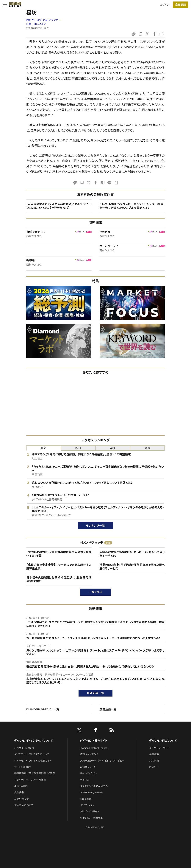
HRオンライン (87, 805)
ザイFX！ (85, 780)
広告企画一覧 (108, 709)
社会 (29, 24)
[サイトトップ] (14, 5)
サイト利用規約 (22, 767)
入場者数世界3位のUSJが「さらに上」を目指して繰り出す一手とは (132, 554)
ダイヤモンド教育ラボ (91, 818)
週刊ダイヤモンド (89, 754)
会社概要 (154, 754)
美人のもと (40, 24)
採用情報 (154, 761)
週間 (113, 448)
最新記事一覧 (95, 693)
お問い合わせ (21, 799)
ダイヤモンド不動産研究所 (94, 786)
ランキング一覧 (96, 526)
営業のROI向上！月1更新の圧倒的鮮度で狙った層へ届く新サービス (132, 567)
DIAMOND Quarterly (92, 792)
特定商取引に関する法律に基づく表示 (35, 773)
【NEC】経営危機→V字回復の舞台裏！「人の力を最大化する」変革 (59, 554)
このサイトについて (24, 748)
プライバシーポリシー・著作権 (30, 780)
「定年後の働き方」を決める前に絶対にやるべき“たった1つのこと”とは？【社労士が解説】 (59, 206)
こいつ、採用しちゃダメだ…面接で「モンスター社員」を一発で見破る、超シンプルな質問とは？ (132, 206)
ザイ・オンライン (89, 773)
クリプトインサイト (90, 811)
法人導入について (24, 805)
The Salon (86, 799)
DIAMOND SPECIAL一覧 (43, 709)
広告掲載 (19, 792)
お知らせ (154, 767)
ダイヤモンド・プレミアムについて (32, 754)
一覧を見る (96, 592)
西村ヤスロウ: (44, 20)
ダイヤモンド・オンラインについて (33, 741)
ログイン (165, 5)
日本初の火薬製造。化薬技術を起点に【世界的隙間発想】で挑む (59, 579)
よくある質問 (21, 786)
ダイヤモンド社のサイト (94, 741)
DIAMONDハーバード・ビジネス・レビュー (102, 761)
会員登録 (180, 5)
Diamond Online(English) (94, 748)
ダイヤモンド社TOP (160, 748)
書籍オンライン (88, 767)
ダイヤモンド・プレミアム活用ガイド (33, 761)
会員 (147, 448)
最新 (44, 448)
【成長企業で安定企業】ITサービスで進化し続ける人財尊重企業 (59, 567)
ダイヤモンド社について (163, 741)
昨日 (78, 448)
